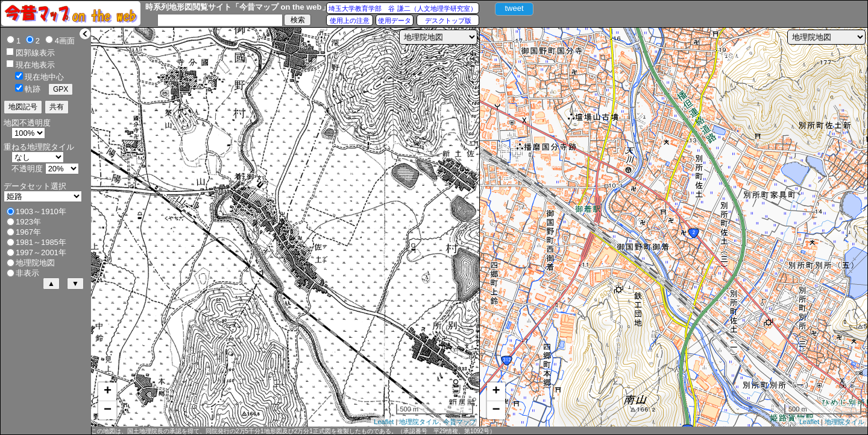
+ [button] (108, 392)
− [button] (108, 410)
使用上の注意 (350, 21)
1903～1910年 (41, 211)
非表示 (27, 273)
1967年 (28, 232)
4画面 (65, 41)
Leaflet (384, 422)
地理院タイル (419, 422)
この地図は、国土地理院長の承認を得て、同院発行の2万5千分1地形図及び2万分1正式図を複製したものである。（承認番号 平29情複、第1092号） (293, 431)
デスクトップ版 (448, 21)
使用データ (395, 21)
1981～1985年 (41, 242)
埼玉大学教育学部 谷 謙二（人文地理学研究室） (402, 8)
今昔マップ (460, 422)
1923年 (28, 222)
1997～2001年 (41, 252)
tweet (514, 8)
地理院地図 (35, 263)
